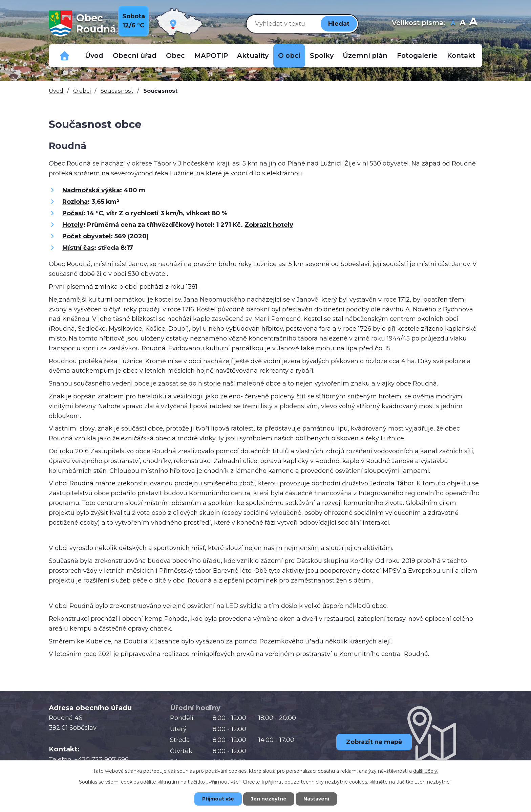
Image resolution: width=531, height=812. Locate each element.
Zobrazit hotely (269, 225)
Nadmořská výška (91, 190)
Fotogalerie (417, 56)
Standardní (462, 24)
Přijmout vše (218, 799)
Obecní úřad (135, 56)
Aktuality (253, 56)
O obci (289, 56)
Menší (453, 24)
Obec (175, 56)
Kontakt (461, 56)
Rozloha (75, 202)
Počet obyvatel (87, 236)
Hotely (73, 225)
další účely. (426, 771)
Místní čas (78, 248)
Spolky (322, 56)
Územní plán (365, 56)
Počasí (73, 213)
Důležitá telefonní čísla (65, 56)
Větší (473, 24)
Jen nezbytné (269, 799)
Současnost (117, 91)
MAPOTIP (211, 56)
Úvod (94, 56)
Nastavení (316, 799)
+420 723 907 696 (101, 760)
